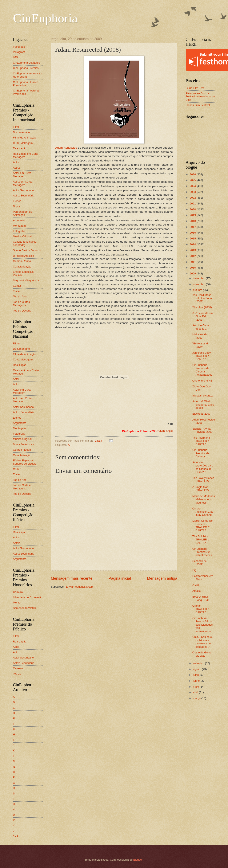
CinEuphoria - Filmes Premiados (26, 84)
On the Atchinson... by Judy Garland (203, 512)
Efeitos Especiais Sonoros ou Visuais (25, 462)
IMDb (16, 57)
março (197, 698)
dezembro (199, 278)
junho (197, 681)
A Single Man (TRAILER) (201, 489)
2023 (193, 192)
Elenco (17, 201)
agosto (197, 669)
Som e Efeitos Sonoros (27, 250)
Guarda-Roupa (22, 261)
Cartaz (17, 286)
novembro (199, 284)
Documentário (21, 132)
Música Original (22, 236)
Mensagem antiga (162, 578)
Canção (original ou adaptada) (25, 243)
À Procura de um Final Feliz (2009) (203, 316)
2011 (193, 262)
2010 (193, 268)
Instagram (19, 52)
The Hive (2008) (202, 307)
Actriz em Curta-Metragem (23, 183)
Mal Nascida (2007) (200, 336)
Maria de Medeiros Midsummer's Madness (204, 499)
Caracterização (22, 267)
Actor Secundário (23, 190)
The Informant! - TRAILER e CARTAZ (202, 441)
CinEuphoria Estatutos (27, 63)
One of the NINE (202, 381)
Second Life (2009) (200, 563)
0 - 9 (16, 836)
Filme (16, 127)
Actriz (16, 168)
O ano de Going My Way (202, 654)
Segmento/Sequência (26, 280)
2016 (193, 233)
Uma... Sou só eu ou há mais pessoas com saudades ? (203, 642)
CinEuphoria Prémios (26, 68)
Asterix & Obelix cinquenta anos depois (203, 404)
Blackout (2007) (202, 414)
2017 (193, 227)
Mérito (17, 603)
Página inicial (120, 578)
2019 (193, 215)
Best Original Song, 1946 (201, 598)
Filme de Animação (25, 138)
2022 (193, 198)
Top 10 (17, 674)
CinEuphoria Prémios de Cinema (201, 453)
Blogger (138, 860)
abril (196, 692)
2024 (193, 186)
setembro (199, 663)
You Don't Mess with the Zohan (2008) (203, 298)
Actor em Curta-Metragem (23, 175)
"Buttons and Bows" (200, 345)
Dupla (17, 206)
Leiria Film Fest (195, 88)
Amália (197, 591)
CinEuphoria (45, 18)
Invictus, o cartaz (203, 396)
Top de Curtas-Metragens (22, 304)
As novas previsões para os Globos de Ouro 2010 (203, 467)
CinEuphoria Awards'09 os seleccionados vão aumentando (203, 625)
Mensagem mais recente (72, 578)
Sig (194, 570)
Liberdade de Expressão (28, 597)
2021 (193, 204)
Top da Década (22, 311)
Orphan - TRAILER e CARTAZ (201, 609)
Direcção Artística (24, 256)
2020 (193, 209)
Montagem (19, 226)
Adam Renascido (100, 103)
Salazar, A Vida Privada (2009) (203, 430)
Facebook (19, 47)
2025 (193, 180)
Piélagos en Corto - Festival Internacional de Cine (200, 97)
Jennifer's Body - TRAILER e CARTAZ (203, 356)
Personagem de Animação (23, 213)
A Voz (196, 585)
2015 (193, 238)
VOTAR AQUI (164, 431)
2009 (193, 273)
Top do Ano (20, 296)
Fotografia (19, 231)
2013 (193, 250)
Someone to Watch (25, 608)
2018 (193, 221)
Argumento (20, 220)
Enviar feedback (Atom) (80, 587)
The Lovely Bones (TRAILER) (203, 480)
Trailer (17, 291)
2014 (193, 244)
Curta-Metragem (23, 143)
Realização (20, 148)
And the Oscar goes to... (201, 327)
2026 (193, 174)
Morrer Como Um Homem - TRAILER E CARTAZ (203, 526)
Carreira (18, 592)
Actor (16, 162)
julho (196, 675)
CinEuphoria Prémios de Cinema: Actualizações (202, 370)
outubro (198, 290)
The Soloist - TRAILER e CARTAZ (201, 540)
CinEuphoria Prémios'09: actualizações (202, 552)
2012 (193, 256)
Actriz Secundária (24, 196)
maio (196, 687)
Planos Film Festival (198, 105)
